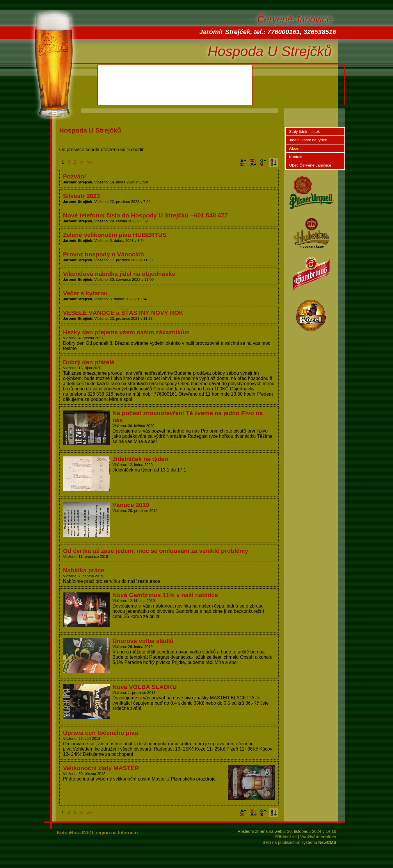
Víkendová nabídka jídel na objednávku (119, 274)
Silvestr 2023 (82, 196)
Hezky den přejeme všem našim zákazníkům (127, 332)
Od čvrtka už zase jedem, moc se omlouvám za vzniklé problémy (156, 551)
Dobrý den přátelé (89, 362)
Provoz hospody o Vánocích (104, 254)
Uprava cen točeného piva (101, 733)
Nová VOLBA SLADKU (145, 687)
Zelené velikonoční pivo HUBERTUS (115, 235)
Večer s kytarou (86, 293)
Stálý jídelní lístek (305, 132)
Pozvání (75, 176)
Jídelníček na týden (141, 459)
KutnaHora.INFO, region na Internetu (97, 833)
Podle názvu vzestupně (243, 162)
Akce (294, 148)
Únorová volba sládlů (143, 641)
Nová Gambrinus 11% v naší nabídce (165, 595)
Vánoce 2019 (131, 505)
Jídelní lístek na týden (308, 140)
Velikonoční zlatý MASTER (101, 768)
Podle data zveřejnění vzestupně (263, 162)
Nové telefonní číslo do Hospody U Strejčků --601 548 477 (145, 215)
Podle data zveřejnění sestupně (273, 162)
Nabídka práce (84, 570)
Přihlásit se (286, 837)
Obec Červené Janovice (310, 165)
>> (89, 162)
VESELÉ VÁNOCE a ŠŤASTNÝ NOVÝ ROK (123, 313)
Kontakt (296, 157)
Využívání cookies (318, 837)
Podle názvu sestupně (253, 162)
